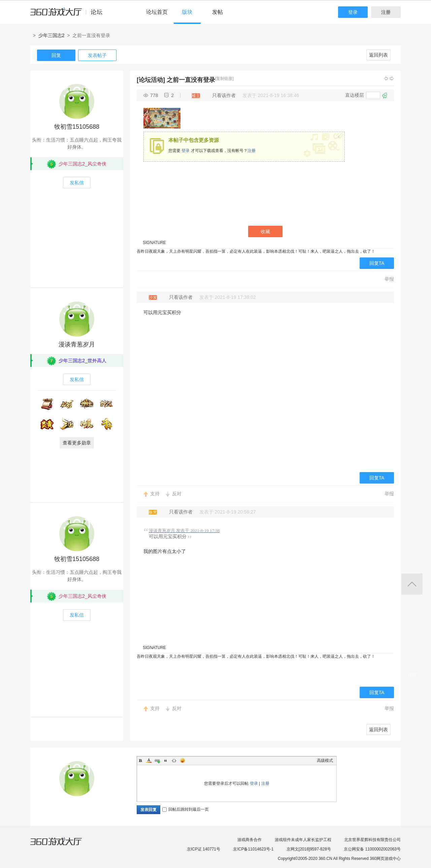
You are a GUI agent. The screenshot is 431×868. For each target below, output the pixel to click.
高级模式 (325, 761)
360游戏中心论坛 (69, 15)
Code (174, 761)
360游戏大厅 (63, 845)
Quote (166, 761)
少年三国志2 (52, 35)
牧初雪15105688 (77, 127)
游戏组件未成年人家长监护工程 (303, 840)
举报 (389, 279)
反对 (177, 494)
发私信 (77, 183)
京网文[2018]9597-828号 (309, 849)
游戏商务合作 (250, 840)
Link (157, 761)
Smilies (183, 761)
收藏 (265, 231)
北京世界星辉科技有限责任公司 (372, 840)
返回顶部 (412, 584)
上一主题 (386, 79)
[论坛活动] (151, 80)
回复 (56, 55)
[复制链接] (224, 79)
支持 (155, 494)
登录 (353, 12)
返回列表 (378, 55)
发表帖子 (97, 55)
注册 (386, 12)
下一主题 (392, 79)
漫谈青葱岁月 (77, 344)
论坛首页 (157, 12)
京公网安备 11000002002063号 (372, 849)
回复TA (377, 263)
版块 (187, 12)
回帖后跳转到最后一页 (186, 809)
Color (149, 761)
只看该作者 (224, 95)
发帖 (218, 12)
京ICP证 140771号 (204, 849)
